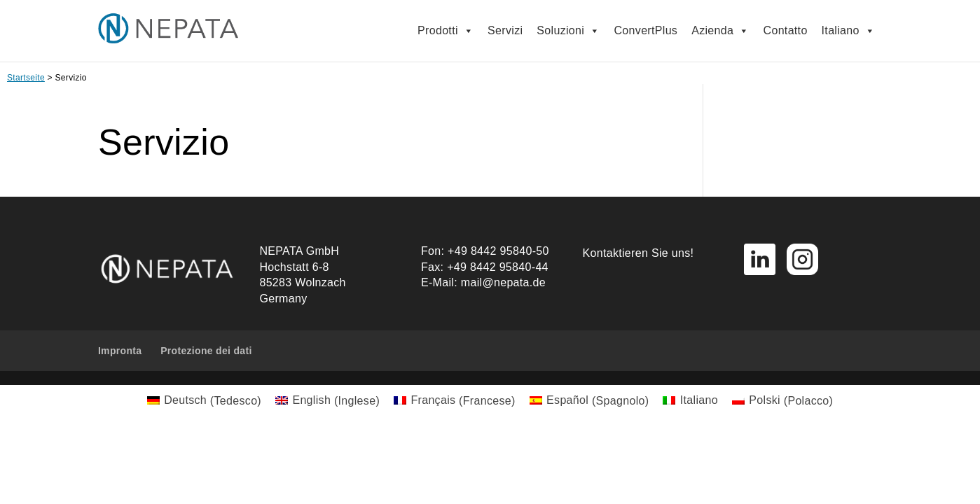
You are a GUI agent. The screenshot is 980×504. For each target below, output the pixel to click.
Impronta (120, 351)
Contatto (786, 30)
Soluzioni (568, 31)
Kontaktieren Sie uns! (639, 253)
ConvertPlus (646, 30)
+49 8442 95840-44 (498, 267)
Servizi (505, 30)
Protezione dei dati (206, 351)
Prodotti (446, 31)
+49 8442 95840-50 (498, 251)
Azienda (720, 31)
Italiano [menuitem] (699, 400)
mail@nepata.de (503, 282)
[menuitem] (204, 401)
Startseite (26, 78)
